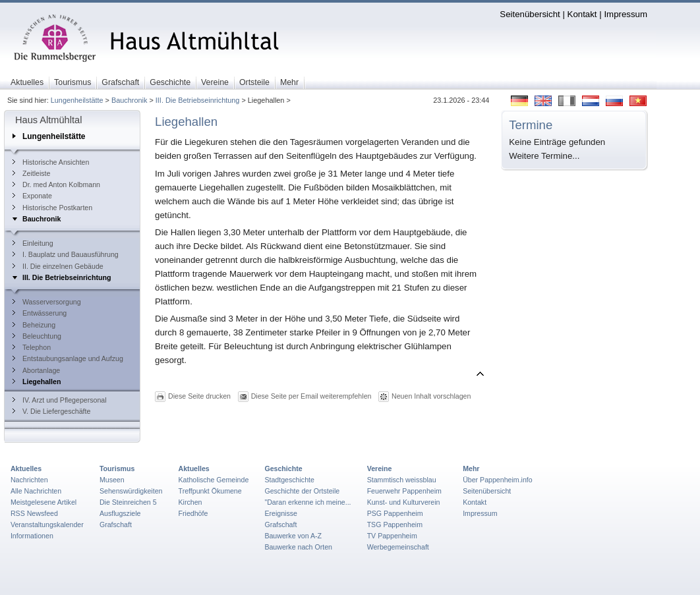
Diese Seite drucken (199, 395)
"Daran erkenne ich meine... (307, 502)
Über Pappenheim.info (498, 480)
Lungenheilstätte (77, 100)
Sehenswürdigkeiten (131, 491)
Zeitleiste (31, 173)
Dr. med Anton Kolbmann (56, 184)
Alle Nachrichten (36, 491)
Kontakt (582, 14)
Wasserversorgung (47, 302)
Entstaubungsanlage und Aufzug (68, 358)
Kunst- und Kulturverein (404, 502)
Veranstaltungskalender (47, 524)
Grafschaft (116, 524)
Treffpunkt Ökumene (210, 491)
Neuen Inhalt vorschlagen (431, 395)
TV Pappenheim (392, 536)
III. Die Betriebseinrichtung (198, 100)
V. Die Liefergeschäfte (51, 411)
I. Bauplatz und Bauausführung (66, 254)
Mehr (471, 468)
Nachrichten (29, 480)
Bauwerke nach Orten (298, 547)
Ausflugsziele (120, 513)
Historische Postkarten (52, 208)
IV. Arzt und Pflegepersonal (60, 400)
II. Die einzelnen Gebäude (58, 266)
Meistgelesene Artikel (44, 502)
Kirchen (190, 502)
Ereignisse (281, 513)
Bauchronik (129, 100)
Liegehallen (37, 382)
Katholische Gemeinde (214, 480)
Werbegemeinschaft (398, 547)
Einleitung (33, 243)
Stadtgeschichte (289, 480)
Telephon (32, 347)
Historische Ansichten (51, 162)
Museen (112, 480)
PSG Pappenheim (395, 513)
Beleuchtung (37, 336)
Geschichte (283, 468)
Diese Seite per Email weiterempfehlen (311, 395)
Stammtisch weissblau (402, 480)
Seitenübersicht (530, 14)
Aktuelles (26, 468)
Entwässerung (40, 313)
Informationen (32, 536)
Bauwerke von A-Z (293, 536)
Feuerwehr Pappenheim (404, 491)
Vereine (380, 468)
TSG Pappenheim (395, 524)
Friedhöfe (193, 513)
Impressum (626, 14)
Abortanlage (36, 370)
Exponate (32, 196)
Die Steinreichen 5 (128, 502)
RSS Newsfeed (34, 513)
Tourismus (117, 468)
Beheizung (34, 325)
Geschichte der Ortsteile (302, 491)
